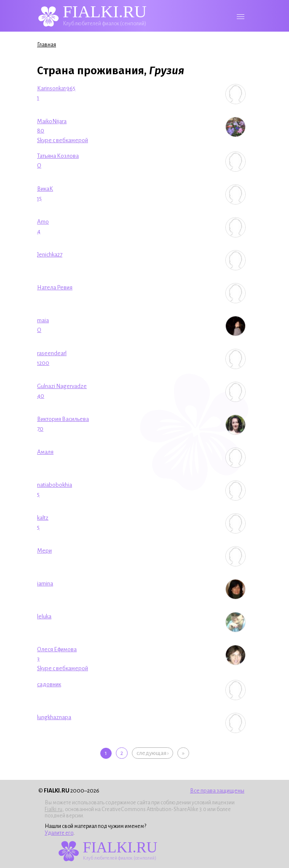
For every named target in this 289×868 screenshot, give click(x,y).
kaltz (43, 518)
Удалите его (59, 833)
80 (41, 131)
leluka (44, 616)
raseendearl (52, 353)
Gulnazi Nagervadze (62, 386)
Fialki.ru (54, 809)
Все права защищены (217, 791)
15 (39, 198)
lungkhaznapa (54, 717)
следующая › (153, 753)
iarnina (45, 584)
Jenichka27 (50, 255)
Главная (47, 45)
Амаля (45, 452)
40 (41, 396)
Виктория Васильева (63, 419)
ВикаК (45, 189)
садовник (49, 684)
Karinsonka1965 (56, 88)
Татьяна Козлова (58, 156)
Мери (44, 551)
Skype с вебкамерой (63, 140)
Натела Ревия (55, 287)
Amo (43, 222)
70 (40, 429)
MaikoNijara (52, 121)
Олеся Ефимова (57, 649)
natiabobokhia (55, 485)
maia (43, 320)
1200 (43, 363)
